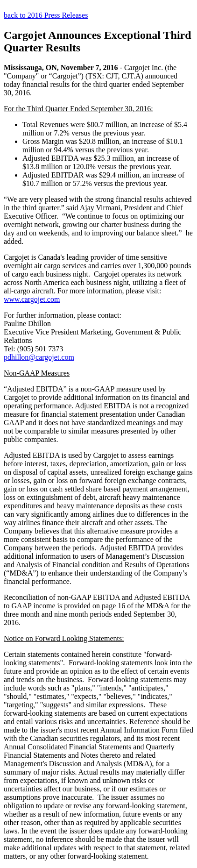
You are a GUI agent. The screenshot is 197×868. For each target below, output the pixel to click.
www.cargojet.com (32, 299)
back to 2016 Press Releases (46, 15)
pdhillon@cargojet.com (39, 357)
